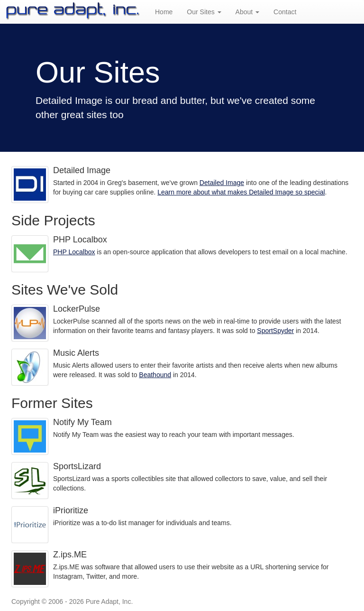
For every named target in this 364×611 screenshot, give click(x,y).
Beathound (155, 375)
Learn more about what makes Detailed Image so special (241, 192)
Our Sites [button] (204, 12)
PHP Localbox (74, 252)
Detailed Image (222, 183)
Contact (285, 12)
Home (164, 12)
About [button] (247, 12)
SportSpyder (275, 331)
